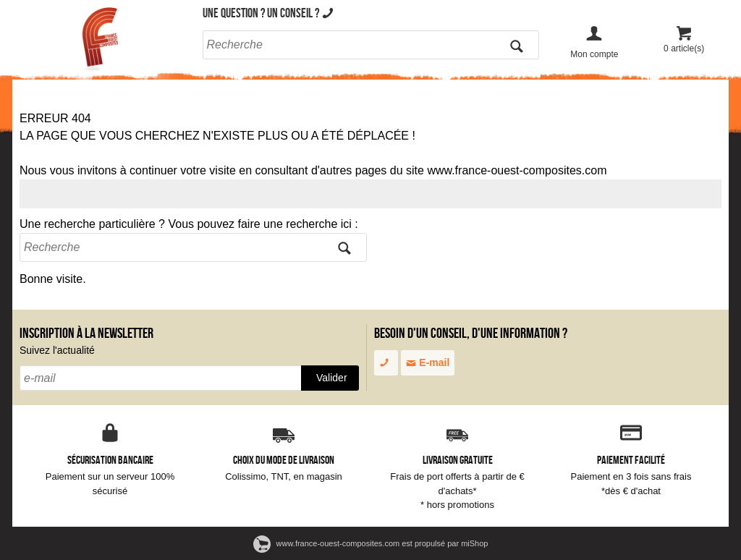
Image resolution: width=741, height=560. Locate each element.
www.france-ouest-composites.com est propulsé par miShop (371, 543)
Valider (332, 378)
